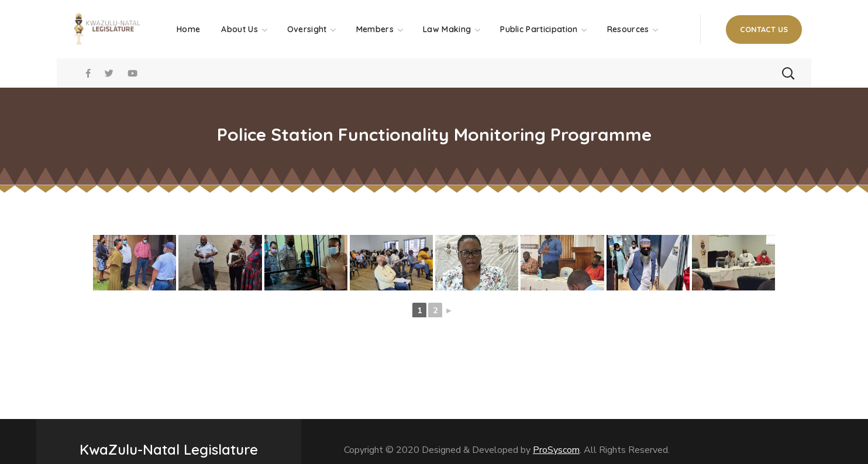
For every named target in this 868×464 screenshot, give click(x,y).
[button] (764, 30)
